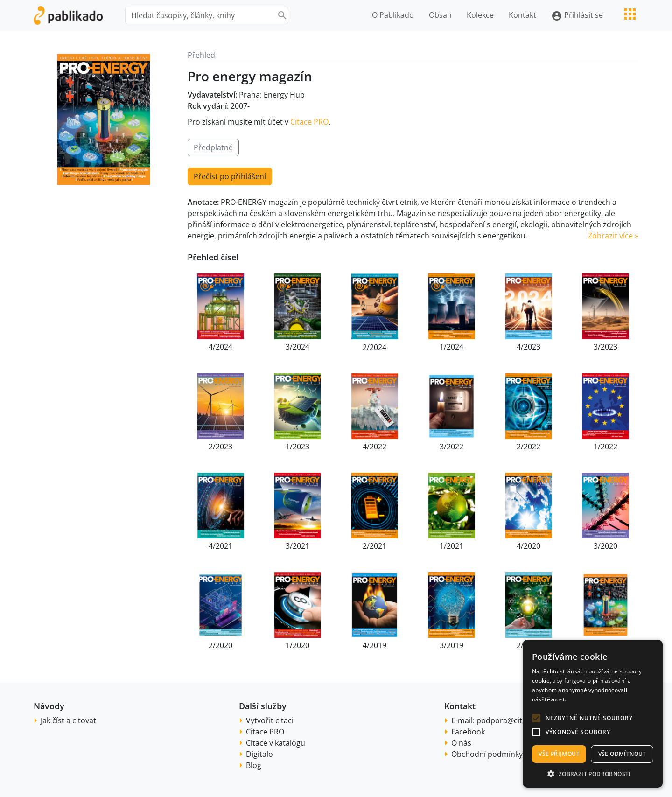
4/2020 (528, 546)
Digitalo (259, 754)
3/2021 (297, 546)
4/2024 (220, 347)
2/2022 (528, 447)
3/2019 (451, 645)
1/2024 (451, 347)
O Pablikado (393, 15)
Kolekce (480, 15)
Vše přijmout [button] (559, 754)
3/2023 (605, 347)
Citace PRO (309, 122)
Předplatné (213, 147)
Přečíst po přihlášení (230, 176)
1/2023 (297, 447)
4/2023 (528, 347)
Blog (254, 765)
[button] (536, 718)
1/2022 (605, 447)
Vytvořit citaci (270, 720)
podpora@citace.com (514, 720)
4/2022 (374, 447)
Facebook (468, 732)
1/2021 (451, 546)
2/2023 (220, 447)
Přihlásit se (577, 16)
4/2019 (374, 645)
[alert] (593, 714)
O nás (461, 743)
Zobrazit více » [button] (613, 236)
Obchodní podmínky (487, 754)
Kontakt (522, 15)
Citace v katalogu (276, 743)
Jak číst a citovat (68, 720)
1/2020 (297, 645)
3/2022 (451, 447)
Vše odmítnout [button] (622, 754)
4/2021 (220, 546)
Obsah (440, 15)
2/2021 (374, 546)
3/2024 (297, 347)
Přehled (201, 55)
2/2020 (220, 645)
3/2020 (605, 546)
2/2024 (374, 347)
